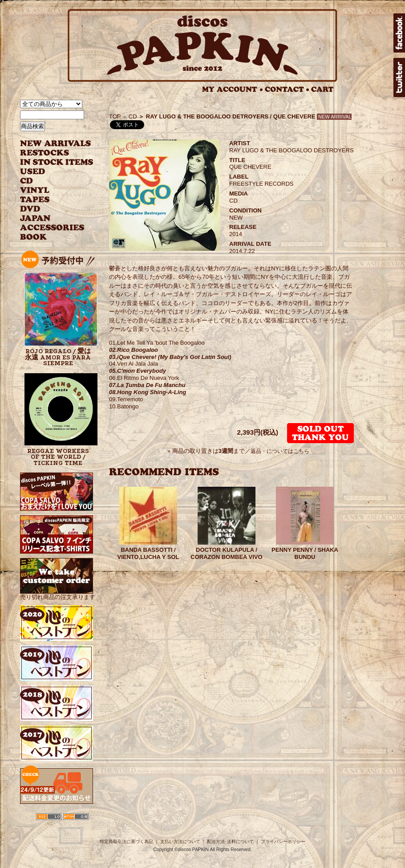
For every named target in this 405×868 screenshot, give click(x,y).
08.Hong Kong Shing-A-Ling (148, 392)
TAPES (35, 200)
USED (50, 172)
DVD (30, 209)
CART (322, 89)
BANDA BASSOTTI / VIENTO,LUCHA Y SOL (148, 553)
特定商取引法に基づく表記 (126, 842)
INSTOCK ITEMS (57, 162)
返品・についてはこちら (280, 451)
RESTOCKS (50, 153)
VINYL (36, 190)
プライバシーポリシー (283, 842)
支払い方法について (180, 842)
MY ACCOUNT (233, 89)
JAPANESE (50, 218)
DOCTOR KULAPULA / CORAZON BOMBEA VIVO (226, 553)
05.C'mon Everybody (138, 371)
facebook (399, 33)
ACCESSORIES (52, 228)
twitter (399, 77)
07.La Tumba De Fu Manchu (147, 385)
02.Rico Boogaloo (134, 350)
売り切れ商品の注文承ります (58, 593)
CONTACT (287, 89)
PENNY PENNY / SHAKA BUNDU (305, 553)
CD (27, 181)
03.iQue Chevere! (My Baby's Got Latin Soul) (170, 357)
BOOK (34, 237)
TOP (115, 116)
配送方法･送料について (230, 842)
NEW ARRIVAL (56, 144)
